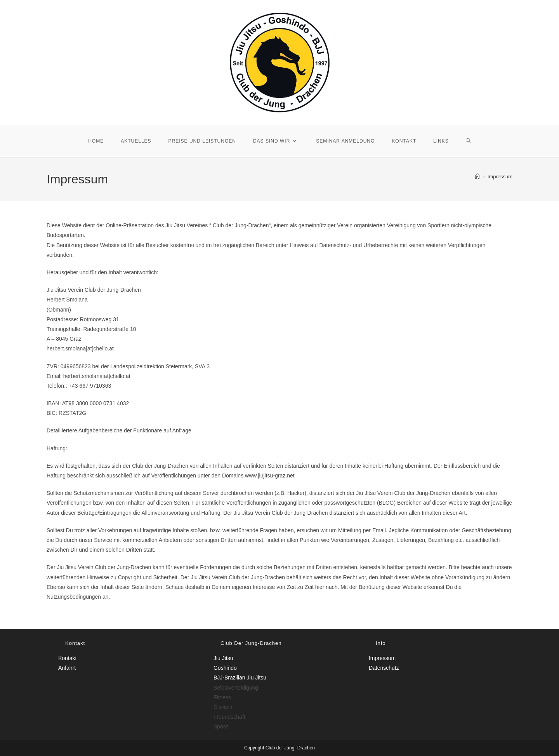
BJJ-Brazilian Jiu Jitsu (240, 678)
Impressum (500, 177)
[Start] (477, 177)
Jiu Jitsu (223, 658)
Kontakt (67, 658)
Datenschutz (384, 668)
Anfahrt (67, 668)
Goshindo (225, 668)
